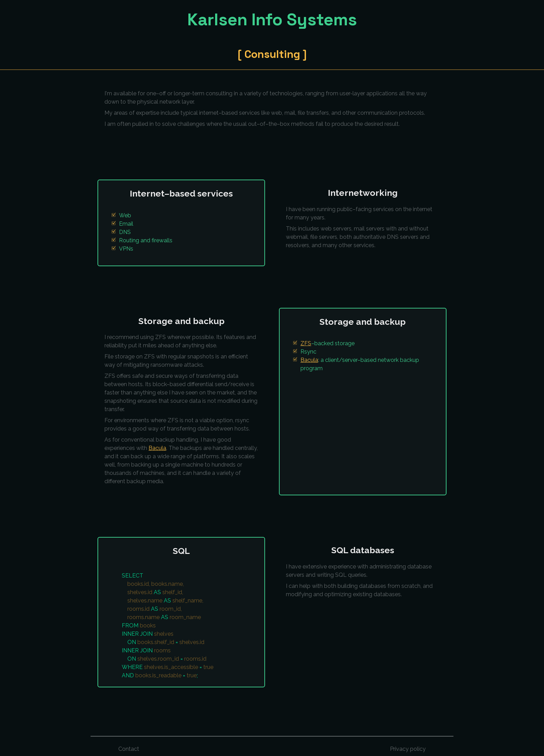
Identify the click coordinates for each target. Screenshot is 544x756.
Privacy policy (408, 749)
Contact (129, 749)
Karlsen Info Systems (272, 19)
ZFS (306, 343)
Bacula (157, 448)
